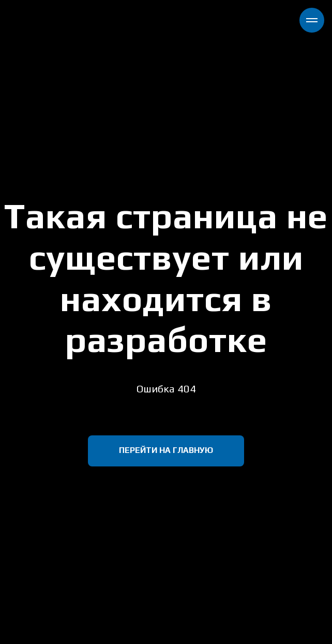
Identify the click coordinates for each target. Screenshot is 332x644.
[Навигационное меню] (312, 20)
